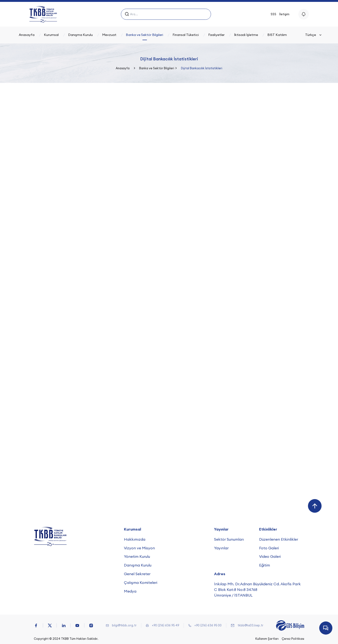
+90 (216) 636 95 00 (208, 625)
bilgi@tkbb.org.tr (124, 625)
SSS (273, 14)
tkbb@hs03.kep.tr (250, 625)
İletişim (284, 14)
